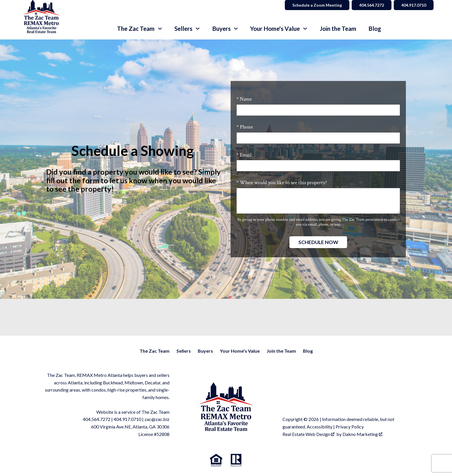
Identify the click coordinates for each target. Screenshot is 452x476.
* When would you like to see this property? (282, 183)
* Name (244, 99)
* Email (244, 155)
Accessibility (320, 427)
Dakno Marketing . (363, 434)
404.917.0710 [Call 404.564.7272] (414, 5)
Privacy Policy (350, 427)
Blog (375, 29)
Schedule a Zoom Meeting (317, 5)
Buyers (205, 351)
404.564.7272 (97, 419)
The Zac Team (155, 351)
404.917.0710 (127, 419)
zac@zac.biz (157, 419)
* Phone (245, 127)
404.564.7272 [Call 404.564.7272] (372, 5)
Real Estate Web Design (308, 434)
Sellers (184, 351)
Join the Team (338, 29)
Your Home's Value (240, 351)
